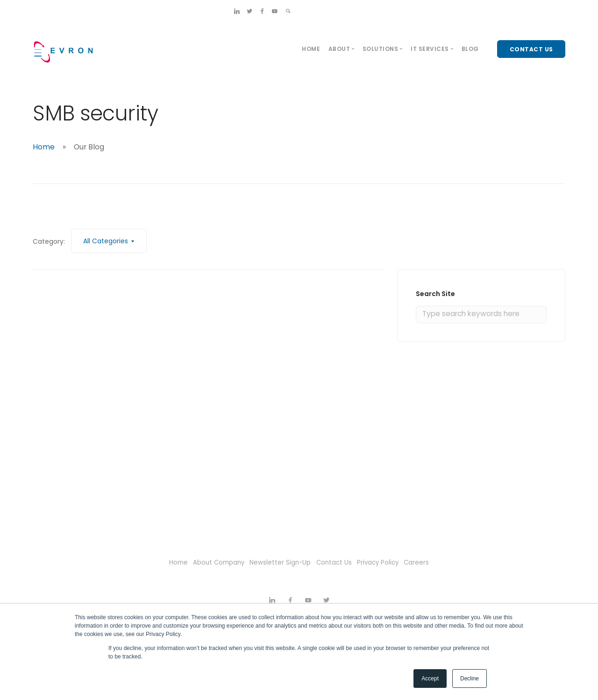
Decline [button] (470, 679)
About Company (206, 562)
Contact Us (338, 562)
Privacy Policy (391, 562)
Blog (470, 49)
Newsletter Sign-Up (277, 562)
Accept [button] (430, 679)
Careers (438, 562)
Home (311, 49)
